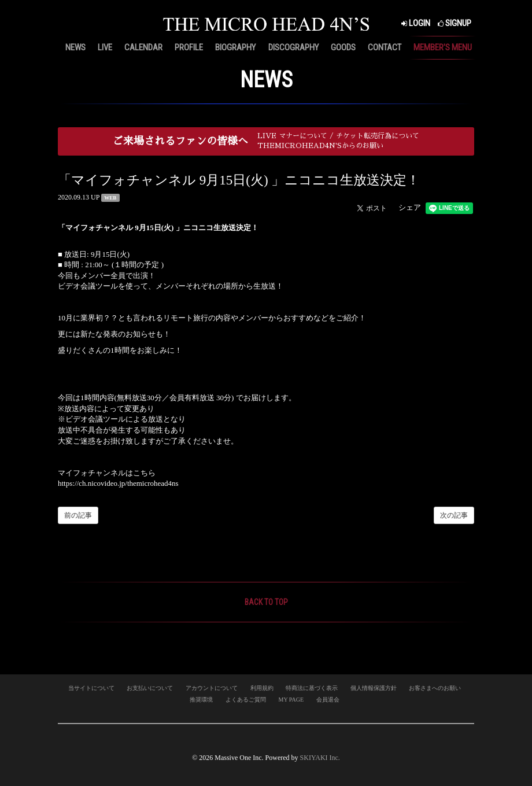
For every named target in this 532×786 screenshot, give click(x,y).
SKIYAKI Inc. (320, 758)
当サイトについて (91, 688)
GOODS (343, 47)
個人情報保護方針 (374, 688)
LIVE (105, 47)
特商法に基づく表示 (312, 688)
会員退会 (328, 700)
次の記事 (454, 515)
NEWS (75, 47)
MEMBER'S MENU (443, 47)
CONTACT (385, 47)
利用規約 (262, 688)
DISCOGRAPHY (293, 47)
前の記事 (78, 515)
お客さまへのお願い (435, 688)
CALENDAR (143, 47)
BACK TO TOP (266, 602)
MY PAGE (291, 700)
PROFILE (189, 47)
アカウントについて (212, 688)
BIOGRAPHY (235, 47)
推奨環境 (201, 700)
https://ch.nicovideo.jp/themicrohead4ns (118, 483)
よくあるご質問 (246, 700)
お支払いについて (150, 688)
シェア (410, 207)
